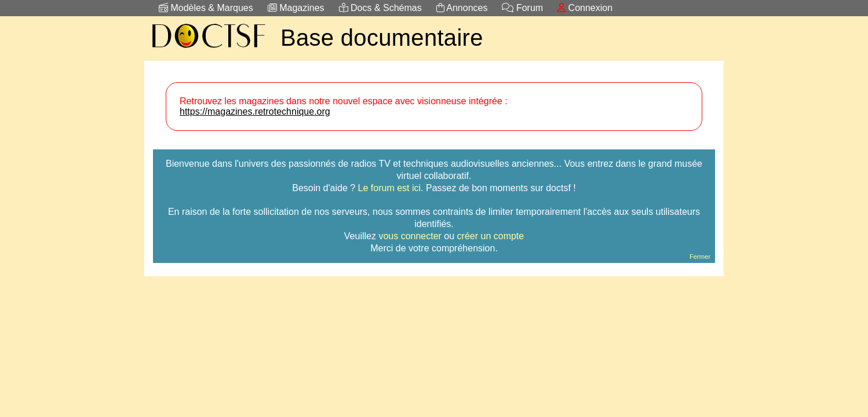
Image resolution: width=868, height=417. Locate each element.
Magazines (296, 8)
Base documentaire (382, 38)
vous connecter (410, 236)
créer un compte (491, 236)
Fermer (700, 257)
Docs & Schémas (380, 8)
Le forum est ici (389, 188)
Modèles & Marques (206, 8)
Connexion (585, 8)
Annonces (462, 8)
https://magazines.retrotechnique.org (255, 111)
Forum (522, 8)
